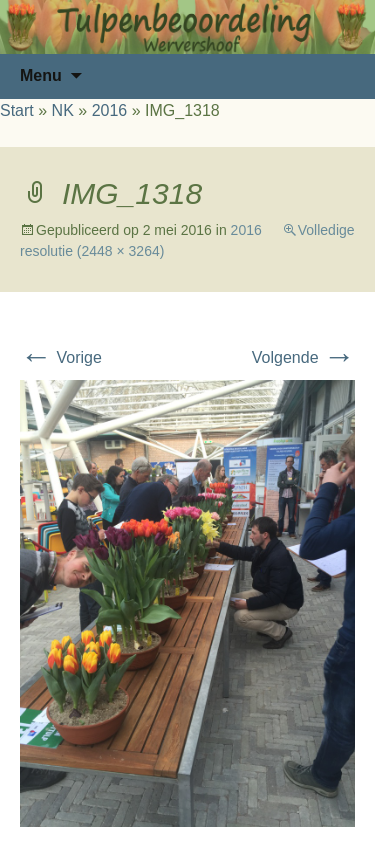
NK (63, 110)
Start (17, 110)
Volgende (303, 357)
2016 (110, 110)
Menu (41, 75)
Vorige (61, 357)
